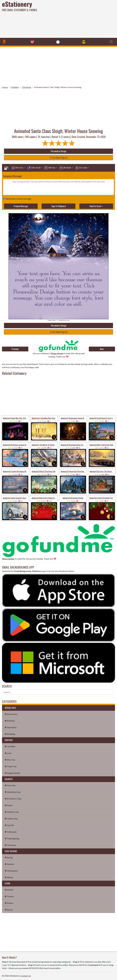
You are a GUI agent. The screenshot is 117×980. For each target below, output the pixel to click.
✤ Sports (9, 910)
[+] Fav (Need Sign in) (59, 158)
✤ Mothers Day (12, 812)
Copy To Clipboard (59, 206)
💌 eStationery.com (63, 320)
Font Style (18, 168)
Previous (15, 349)
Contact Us (26, 976)
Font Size (50, 168)
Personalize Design (59, 151)
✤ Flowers (9, 896)
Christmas (26, 87)
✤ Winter (9, 877)
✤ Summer (9, 864)
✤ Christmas (10, 845)
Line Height (66, 168)
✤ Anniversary (11, 714)
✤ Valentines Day (12, 792)
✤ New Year (10, 785)
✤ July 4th (9, 825)
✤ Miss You (10, 760)
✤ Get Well (10, 746)
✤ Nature (9, 903)
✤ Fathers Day (11, 819)
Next (102, 349)
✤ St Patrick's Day (13, 799)
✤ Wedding (10, 734)
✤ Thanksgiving (12, 838)
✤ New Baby (11, 727)
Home (5, 87)
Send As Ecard (95, 206)
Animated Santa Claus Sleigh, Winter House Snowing (58, 87)
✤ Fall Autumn (11, 871)
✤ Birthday (10, 721)
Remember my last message (18, 199)
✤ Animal (9, 890)
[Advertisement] (79, 19)
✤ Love (8, 753)
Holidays (15, 87)
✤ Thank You (11, 766)
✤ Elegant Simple (12, 773)
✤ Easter (9, 805)
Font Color (34, 168)
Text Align (81, 168)
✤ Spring (9, 857)
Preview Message (21, 206)
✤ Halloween (11, 832)
